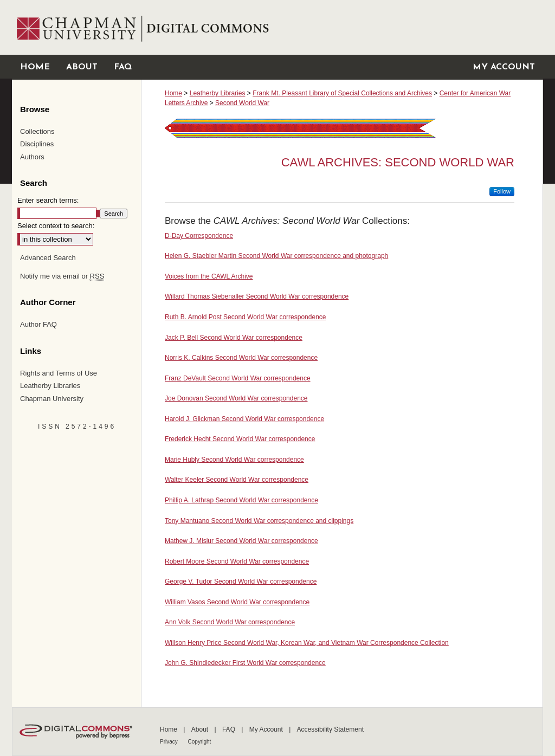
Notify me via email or (62, 276)
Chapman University (52, 399)
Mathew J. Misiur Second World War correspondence (241, 541)
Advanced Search (48, 258)
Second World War (242, 103)
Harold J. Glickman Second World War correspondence (244, 419)
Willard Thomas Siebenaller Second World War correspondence (257, 296)
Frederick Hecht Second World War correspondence (240, 439)
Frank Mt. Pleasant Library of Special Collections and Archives (342, 93)
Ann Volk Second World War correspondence (230, 622)
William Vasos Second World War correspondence (237, 602)
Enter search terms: (48, 200)
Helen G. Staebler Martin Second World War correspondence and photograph (276, 256)
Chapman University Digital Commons (342, 27)
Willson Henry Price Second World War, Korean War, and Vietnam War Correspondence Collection (307, 643)
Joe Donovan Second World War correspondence (236, 398)
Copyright (200, 742)
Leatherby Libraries (218, 93)
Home (173, 93)
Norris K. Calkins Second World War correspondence (241, 358)
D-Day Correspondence (199, 236)
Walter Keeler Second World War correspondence (237, 480)
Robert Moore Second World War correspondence (237, 561)
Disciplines (37, 144)
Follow (502, 191)
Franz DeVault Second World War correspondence (238, 378)
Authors (32, 157)
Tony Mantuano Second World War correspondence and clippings (259, 521)
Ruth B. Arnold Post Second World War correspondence (246, 317)
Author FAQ (38, 324)
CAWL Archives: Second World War (398, 162)
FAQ (230, 729)
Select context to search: (56, 226)
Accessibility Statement (330, 729)
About (201, 729)
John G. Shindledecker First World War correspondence (245, 663)
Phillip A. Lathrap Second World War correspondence (241, 500)
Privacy (170, 742)
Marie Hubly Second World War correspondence (234, 460)
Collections (37, 131)
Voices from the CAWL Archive (209, 276)
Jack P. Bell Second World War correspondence (234, 338)
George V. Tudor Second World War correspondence (241, 581)
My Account (267, 729)
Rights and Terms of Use (59, 373)
